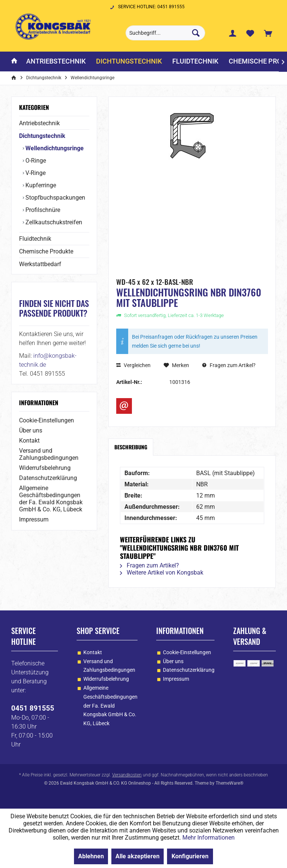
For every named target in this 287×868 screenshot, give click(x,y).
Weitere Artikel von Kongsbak (162, 572)
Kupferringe (40, 185)
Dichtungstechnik (42, 136)
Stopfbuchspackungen (55, 198)
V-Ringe (35, 173)
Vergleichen (133, 365)
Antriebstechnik (39, 123)
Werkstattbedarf (40, 264)
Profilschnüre (42, 210)
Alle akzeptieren (138, 856)
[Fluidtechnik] (195, 61)
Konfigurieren (190, 856)
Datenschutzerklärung (48, 478)
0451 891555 (33, 708)
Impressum (34, 519)
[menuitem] (268, 33)
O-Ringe (35, 161)
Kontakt (29, 441)
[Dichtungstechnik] (129, 61)
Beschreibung (131, 447)
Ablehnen (91, 856)
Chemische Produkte (46, 251)
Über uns (31, 430)
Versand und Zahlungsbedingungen (49, 454)
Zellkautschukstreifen (53, 222)
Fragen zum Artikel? (229, 365)
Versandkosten (127, 775)
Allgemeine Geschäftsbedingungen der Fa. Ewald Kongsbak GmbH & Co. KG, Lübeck (51, 499)
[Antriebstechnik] (56, 61)
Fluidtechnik (35, 239)
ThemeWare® (229, 783)
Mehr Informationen (209, 838)
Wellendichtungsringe (54, 148)
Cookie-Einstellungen (47, 420)
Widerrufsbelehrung (45, 468)
